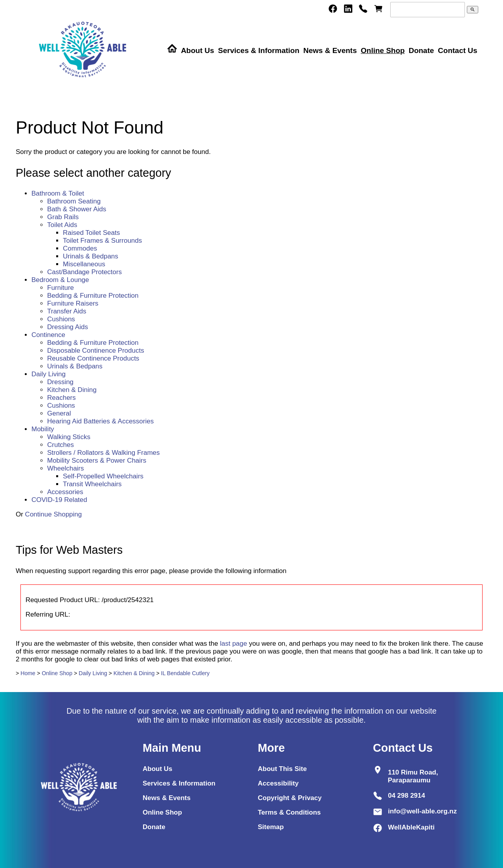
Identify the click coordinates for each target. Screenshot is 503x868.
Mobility (43, 429)
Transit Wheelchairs (92, 484)
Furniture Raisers (73, 303)
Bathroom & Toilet (58, 193)
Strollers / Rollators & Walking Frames (104, 453)
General (59, 413)
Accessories (65, 492)
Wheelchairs (66, 468)
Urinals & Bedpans (91, 256)
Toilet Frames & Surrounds (102, 241)
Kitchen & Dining (72, 390)
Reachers (61, 398)
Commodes (80, 248)
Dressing (60, 382)
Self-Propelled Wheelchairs (103, 476)
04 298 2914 (407, 796)
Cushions (61, 319)
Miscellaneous (84, 264)
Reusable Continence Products (93, 358)
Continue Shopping (54, 514)
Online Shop (383, 50)
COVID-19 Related (59, 500)
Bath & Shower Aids (77, 209)
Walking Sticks (69, 437)
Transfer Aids (67, 311)
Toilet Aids (62, 225)
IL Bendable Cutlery (185, 673)
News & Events (330, 50)
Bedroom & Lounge (60, 280)
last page (234, 644)
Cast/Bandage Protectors (84, 272)
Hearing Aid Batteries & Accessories (100, 421)
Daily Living (49, 374)
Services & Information (259, 50)
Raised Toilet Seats (91, 233)
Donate (421, 50)
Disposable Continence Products (96, 351)
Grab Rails (63, 217)
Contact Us (457, 50)
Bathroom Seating (74, 201)
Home (28, 673)
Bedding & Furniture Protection (93, 296)
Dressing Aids (68, 327)
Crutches (61, 445)
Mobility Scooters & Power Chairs (97, 461)
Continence (48, 335)
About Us (197, 50)
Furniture (61, 288)
